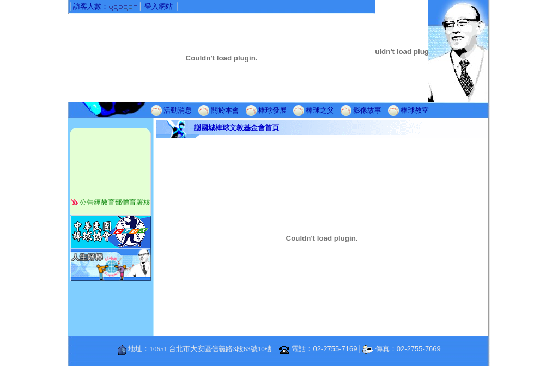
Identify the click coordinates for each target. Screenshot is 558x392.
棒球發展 (272, 110)
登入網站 (159, 6)
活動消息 (178, 110)
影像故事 (367, 110)
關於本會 (225, 110)
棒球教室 (415, 110)
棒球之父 (320, 110)
